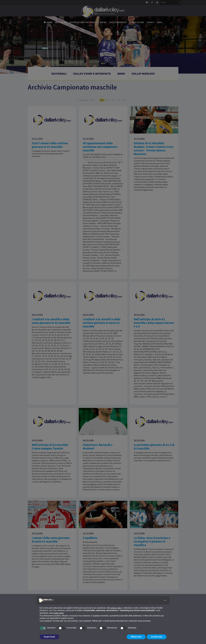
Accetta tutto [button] (157, 637)
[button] (165, 600)
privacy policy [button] (116, 608)
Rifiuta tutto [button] (136, 637)
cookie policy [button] (58, 613)
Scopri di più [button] (49, 637)
